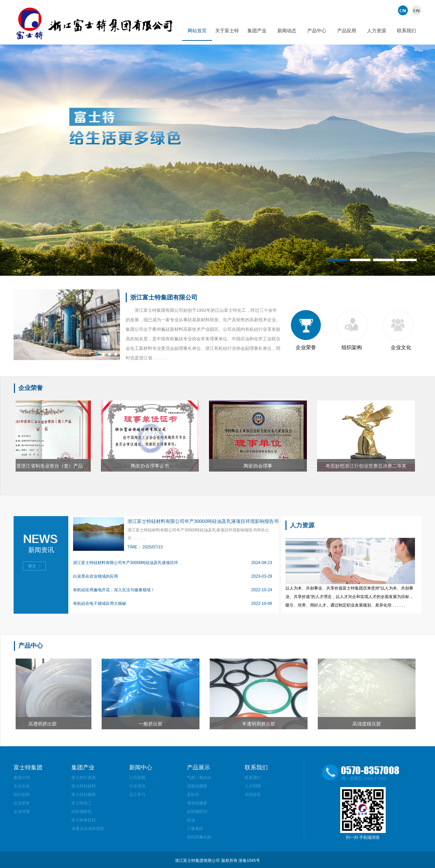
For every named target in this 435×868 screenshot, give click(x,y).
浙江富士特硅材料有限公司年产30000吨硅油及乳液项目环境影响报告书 (203, 521)
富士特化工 (82, 803)
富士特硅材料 (84, 786)
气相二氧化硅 (199, 778)
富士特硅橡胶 (84, 795)
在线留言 (253, 795)
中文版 (404, 10)
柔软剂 (193, 795)
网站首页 (197, 31)
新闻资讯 (41, 550)
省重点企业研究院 (88, 829)
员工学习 (137, 795)
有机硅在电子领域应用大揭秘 (100, 603)
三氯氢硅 (195, 829)
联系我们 (406, 31)
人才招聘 (253, 786)
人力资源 (377, 31)
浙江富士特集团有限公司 (164, 297)
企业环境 (22, 812)
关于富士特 (227, 31)
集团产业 (257, 31)
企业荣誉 (306, 347)
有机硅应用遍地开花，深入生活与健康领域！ (114, 590)
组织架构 (352, 347)
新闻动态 (287, 31)
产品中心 (317, 31)
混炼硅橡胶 (197, 786)
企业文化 (401, 347)
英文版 (415, 10)
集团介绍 (22, 778)
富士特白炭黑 (84, 778)
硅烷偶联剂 (82, 812)
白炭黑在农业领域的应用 (95, 576)
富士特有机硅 (84, 820)
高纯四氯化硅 (199, 837)
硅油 (191, 820)
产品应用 (347, 31)
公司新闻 (137, 778)
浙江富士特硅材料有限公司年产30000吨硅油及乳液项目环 (126, 563)
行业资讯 (137, 786)
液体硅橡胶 (197, 803)
